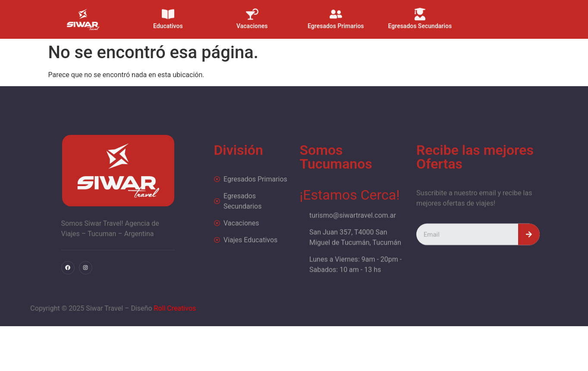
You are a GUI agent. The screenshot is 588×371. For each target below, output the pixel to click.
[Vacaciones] (252, 9)
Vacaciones (252, 21)
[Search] (529, 253)
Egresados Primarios (336, 21)
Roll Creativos (111, 308)
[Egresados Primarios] (336, 9)
